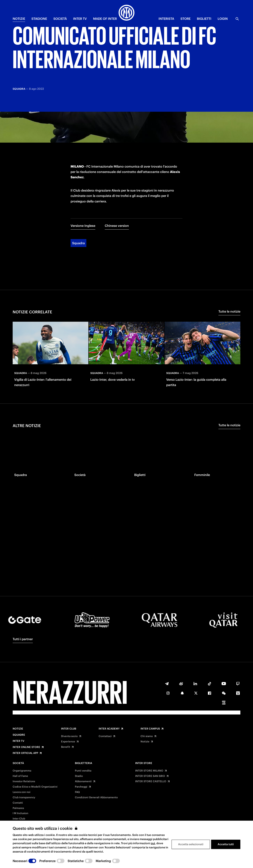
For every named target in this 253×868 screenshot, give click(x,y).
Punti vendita (83, 771)
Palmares (18, 808)
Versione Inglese (83, 183)
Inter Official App (25, 753)
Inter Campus (150, 729)
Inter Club (69, 729)
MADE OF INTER (105, 19)
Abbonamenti (83, 781)
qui (153, 843)
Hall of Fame (20, 776)
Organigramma (22, 771)
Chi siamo (147, 736)
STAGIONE (39, 19)
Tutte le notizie (229, 269)
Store (186, 19)
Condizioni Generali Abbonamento (96, 797)
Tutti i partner (23, 639)
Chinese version (117, 183)
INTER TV (80, 19)
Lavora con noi (22, 792)
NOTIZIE (19, 19)
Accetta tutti (226, 844)
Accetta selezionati (191, 844)
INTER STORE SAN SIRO (150, 776)
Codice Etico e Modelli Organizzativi (35, 787)
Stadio (79, 776)
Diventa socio (69, 736)
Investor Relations (24, 781)
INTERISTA (166, 19)
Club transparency (24, 797)
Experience (68, 742)
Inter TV (18, 741)
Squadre (19, 735)
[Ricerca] (237, 19)
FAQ (77, 792)
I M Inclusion (20, 813)
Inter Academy (109, 729)
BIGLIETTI (204, 19)
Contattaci (105, 736)
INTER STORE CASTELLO (151, 781)
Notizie (18, 729)
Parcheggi (81, 787)
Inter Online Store (26, 747)
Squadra (78, 200)
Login (223, 19)
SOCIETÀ (60, 19)
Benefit (66, 747)
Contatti (18, 803)
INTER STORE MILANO (149, 771)
